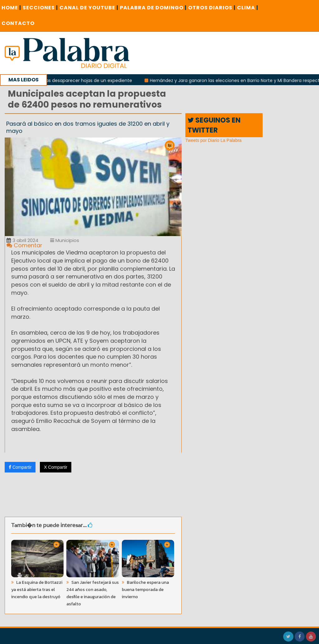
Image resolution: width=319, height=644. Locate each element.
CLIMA (248, 8)
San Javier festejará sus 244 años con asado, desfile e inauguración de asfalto (93, 593)
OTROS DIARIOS (212, 8)
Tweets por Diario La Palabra (214, 140)
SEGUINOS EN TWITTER (214, 125)
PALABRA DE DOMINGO (153, 8)
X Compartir (56, 467)
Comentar (24, 245)
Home (11, 8)
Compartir (20, 467)
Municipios (65, 240)
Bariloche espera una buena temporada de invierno (145, 590)
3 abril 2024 (22, 240)
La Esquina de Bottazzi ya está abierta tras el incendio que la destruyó (37, 590)
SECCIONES (40, 8)
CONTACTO (18, 23)
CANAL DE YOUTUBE (89, 8)
